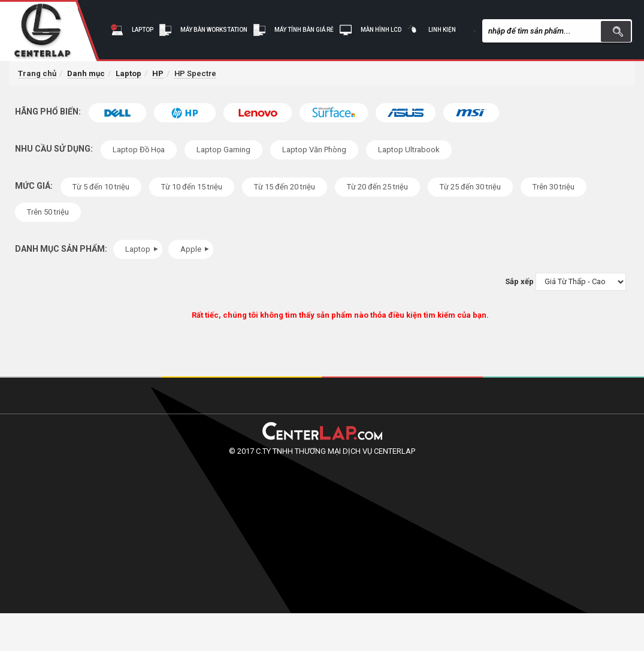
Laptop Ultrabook (409, 150)
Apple (196, 249)
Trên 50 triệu (48, 212)
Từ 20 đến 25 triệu (377, 187)
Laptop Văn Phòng (314, 150)
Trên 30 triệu (554, 187)
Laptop (143, 249)
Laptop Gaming (223, 150)
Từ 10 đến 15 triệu (192, 187)
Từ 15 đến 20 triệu (285, 187)
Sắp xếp (519, 281)
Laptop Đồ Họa (139, 150)
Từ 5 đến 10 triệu (101, 187)
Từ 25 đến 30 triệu (470, 187)
